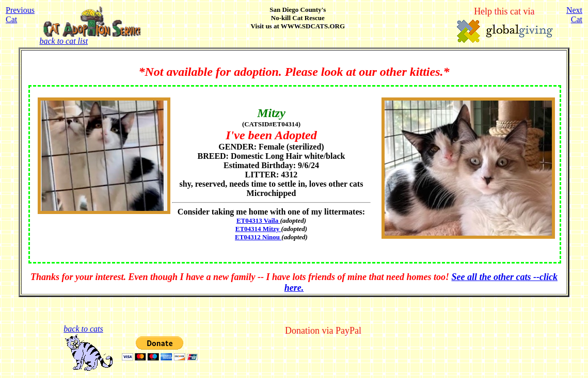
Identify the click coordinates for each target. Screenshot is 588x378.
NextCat (574, 15)
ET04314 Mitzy (258, 229)
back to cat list (90, 37)
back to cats (83, 329)
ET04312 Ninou (258, 237)
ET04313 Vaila (258, 220)
